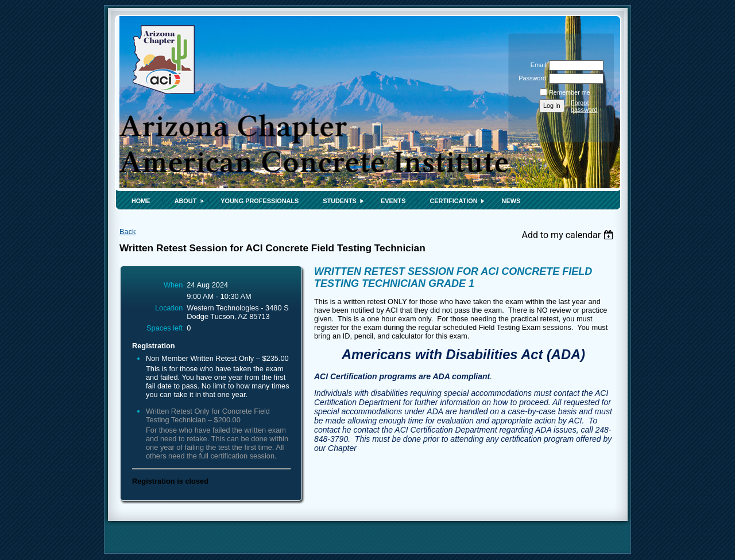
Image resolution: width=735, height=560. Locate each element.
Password (530, 78)
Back (127, 232)
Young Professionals (260, 201)
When (173, 285)
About (186, 201)
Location (169, 308)
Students (340, 201)
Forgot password (584, 106)
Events (393, 201)
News (511, 201)
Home (141, 201)
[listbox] (569, 235)
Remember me (570, 92)
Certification (453, 201)
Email (536, 65)
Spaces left (165, 328)
